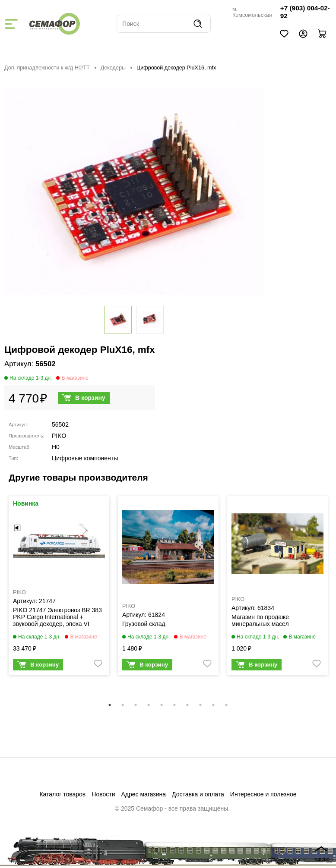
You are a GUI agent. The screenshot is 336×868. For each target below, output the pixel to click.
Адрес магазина (144, 794)
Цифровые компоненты (85, 458)
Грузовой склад (144, 624)
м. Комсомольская (252, 12)
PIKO (59, 436)
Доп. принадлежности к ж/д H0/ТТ (47, 68)
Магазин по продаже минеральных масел (260, 620)
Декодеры (113, 68)
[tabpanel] (59, 587)
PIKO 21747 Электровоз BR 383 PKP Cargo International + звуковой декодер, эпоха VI (57, 617)
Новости (103, 794)
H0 (56, 447)
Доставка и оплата (198, 794)
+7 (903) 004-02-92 (305, 12)
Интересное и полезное (263, 794)
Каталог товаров (62, 794)
